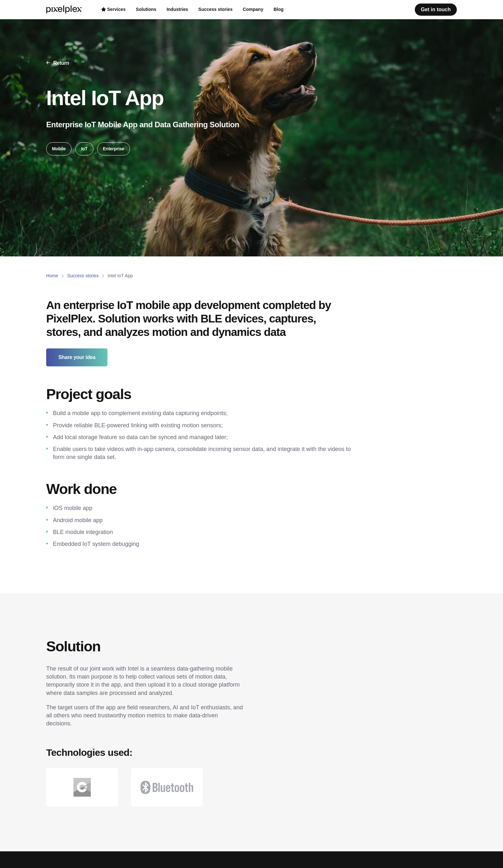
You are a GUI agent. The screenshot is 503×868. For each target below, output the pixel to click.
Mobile (59, 149)
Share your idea (77, 357)
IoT (84, 149)
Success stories (83, 276)
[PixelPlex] (65, 10)
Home (52, 276)
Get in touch (436, 9)
